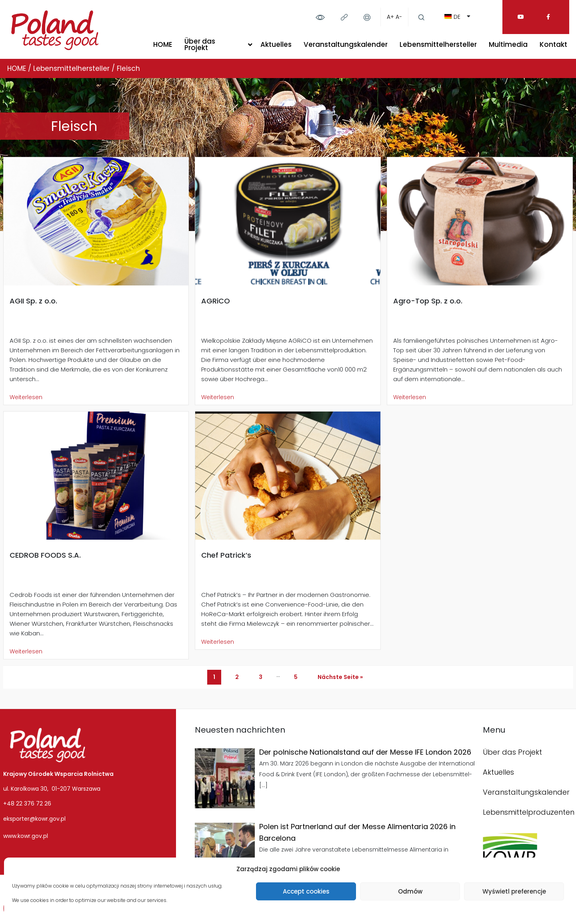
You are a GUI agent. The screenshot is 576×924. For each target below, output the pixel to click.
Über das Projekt (200, 44)
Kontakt (553, 44)
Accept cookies (306, 891)
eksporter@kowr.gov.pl (34, 819)
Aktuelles (276, 44)
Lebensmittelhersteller (438, 44)
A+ (390, 17)
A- (399, 17)
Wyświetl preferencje (514, 891)
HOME (163, 44)
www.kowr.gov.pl (26, 836)
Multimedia (508, 44)
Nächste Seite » (340, 677)
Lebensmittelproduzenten (529, 812)
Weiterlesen (26, 397)
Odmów (410, 891)
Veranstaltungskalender (346, 44)
